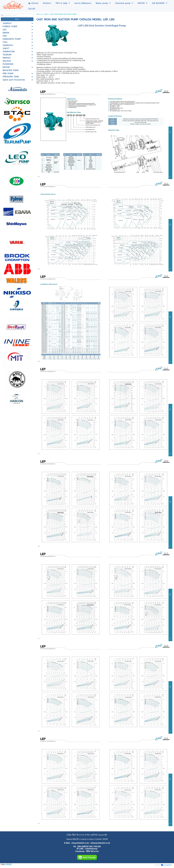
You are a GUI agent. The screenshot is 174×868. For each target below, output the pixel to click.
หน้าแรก (39, 14)
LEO (46, 14)
